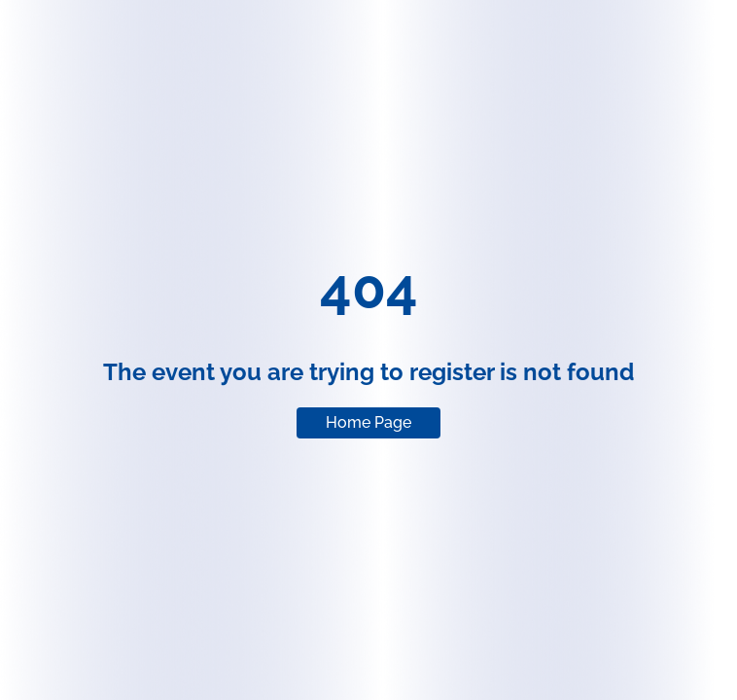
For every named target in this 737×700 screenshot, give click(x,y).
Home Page (368, 422)
